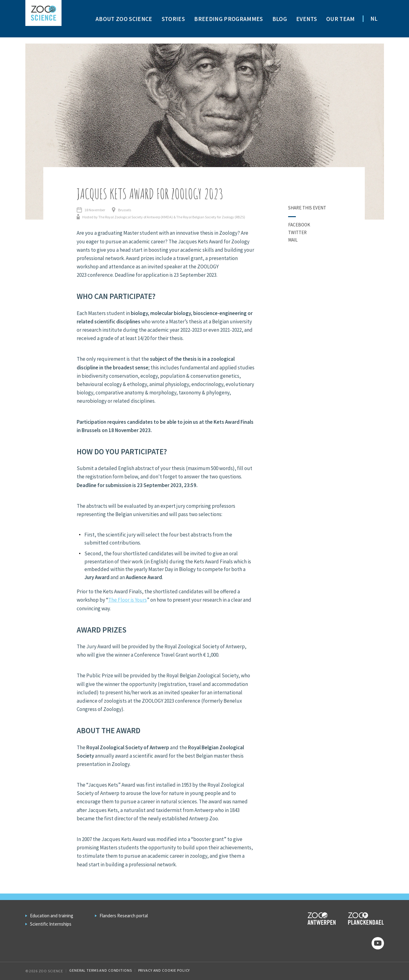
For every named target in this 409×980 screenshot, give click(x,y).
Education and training (52, 916)
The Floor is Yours (128, 600)
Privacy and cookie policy (164, 970)
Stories (173, 19)
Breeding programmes (228, 19)
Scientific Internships (51, 924)
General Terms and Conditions (100, 970)
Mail (293, 240)
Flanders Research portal (124, 916)
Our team (341, 19)
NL (374, 19)
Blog (280, 19)
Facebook (299, 225)
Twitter (297, 232)
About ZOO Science (124, 19)
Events (307, 19)
